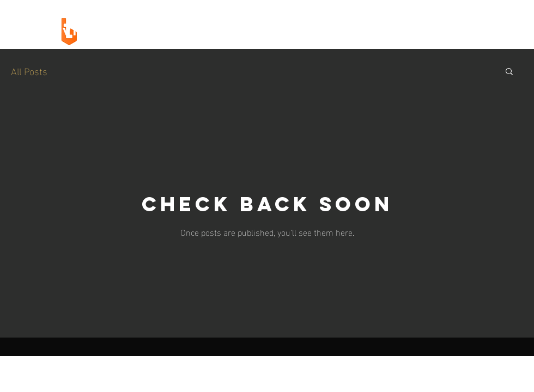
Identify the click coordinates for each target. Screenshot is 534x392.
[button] (509, 72)
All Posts (29, 71)
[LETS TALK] (452, 32)
